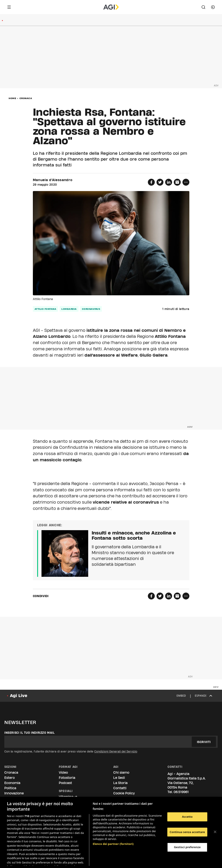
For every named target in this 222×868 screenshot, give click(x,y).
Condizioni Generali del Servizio (116, 751)
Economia (12, 783)
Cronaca (26, 98)
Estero (10, 778)
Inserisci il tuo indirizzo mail (30, 733)
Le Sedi (119, 778)
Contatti (120, 788)
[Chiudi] (215, 832)
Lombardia (69, 309)
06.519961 (181, 792)
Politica (10, 788)
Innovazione (14, 793)
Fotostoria (67, 778)
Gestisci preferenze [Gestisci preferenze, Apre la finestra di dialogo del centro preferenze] (187, 847)
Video (63, 772)
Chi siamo (121, 772)
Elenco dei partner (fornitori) (113, 821)
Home (12, 98)
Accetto (187, 817)
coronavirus (91, 309)
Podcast (65, 783)
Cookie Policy (124, 793)
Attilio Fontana (46, 309)
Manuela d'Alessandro (53, 180)
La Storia (120, 783)
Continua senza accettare (187, 832)
